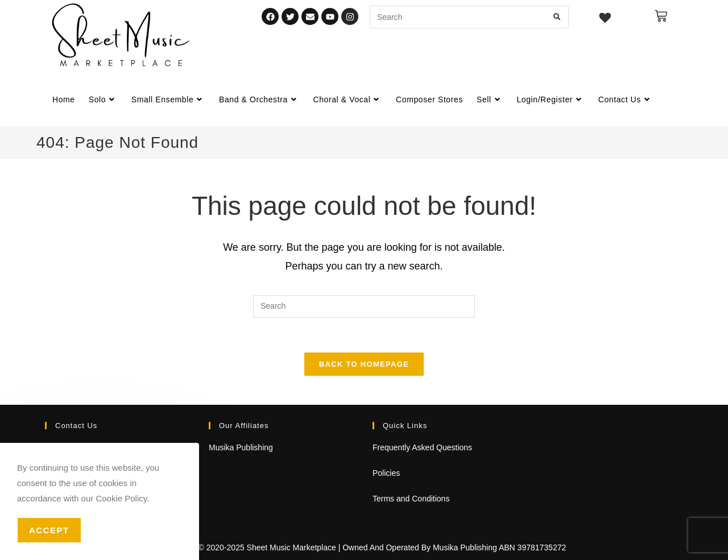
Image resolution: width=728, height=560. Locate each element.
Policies (386, 473)
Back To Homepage (364, 364)
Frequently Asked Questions (422, 447)
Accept (49, 530)
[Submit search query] (557, 17)
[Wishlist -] (605, 19)
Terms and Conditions (411, 499)
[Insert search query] (364, 306)
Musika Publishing (241, 447)
